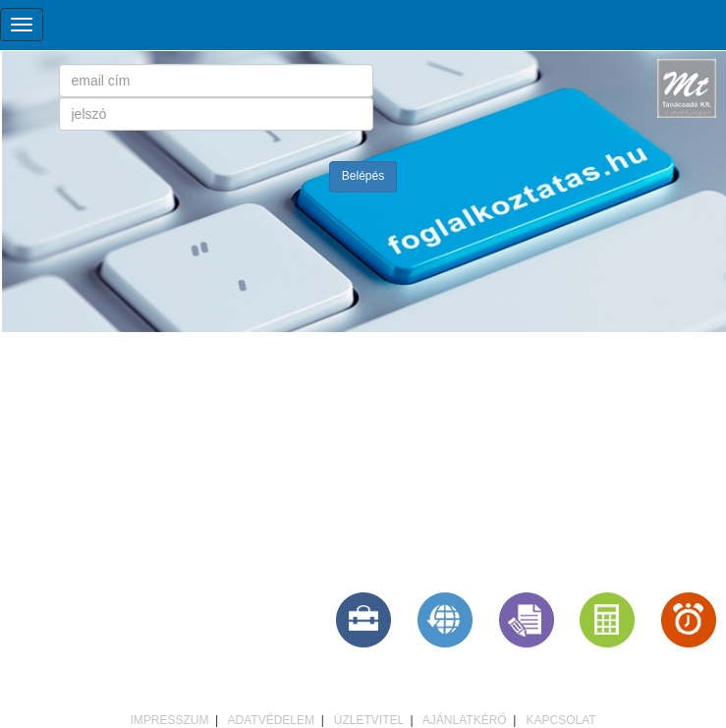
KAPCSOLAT (560, 720)
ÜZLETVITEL (369, 720)
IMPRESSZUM (169, 720)
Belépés (363, 176)
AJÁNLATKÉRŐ (465, 720)
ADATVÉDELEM (271, 720)
